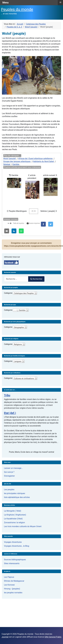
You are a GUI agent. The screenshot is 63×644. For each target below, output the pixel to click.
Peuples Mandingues (17, 211)
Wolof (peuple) (10, 159)
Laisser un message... (13, 468)
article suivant (50, 185)
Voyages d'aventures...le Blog (17, 546)
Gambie (16, 164)
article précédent (32, 186)
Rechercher (36, 279)
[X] (51, 224)
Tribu (7, 395)
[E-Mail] (7, 231)
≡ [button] (60, 2)
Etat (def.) (10, 413)
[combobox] (16, 279)
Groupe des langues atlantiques (17, 161)
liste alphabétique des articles (17, 497)
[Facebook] (43, 224)
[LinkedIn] (14, 231)
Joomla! (5, 637)
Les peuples (9, 489)
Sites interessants (12, 563)
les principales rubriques (15, 493)
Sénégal (7, 164)
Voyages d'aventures (13, 542)
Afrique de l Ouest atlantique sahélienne (35, 159)
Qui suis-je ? (9, 472)
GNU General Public (53, 637)
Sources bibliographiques (15, 560)
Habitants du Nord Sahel (43, 161)
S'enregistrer (9, 476)
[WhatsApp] (21, 231)
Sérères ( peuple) (49, 211)
